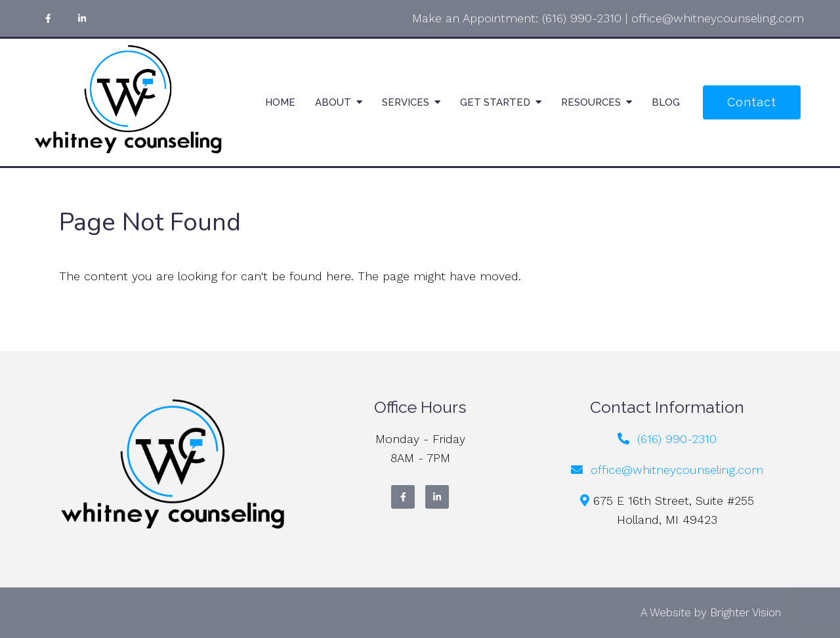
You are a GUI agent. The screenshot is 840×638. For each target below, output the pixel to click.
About (333, 102)
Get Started (495, 102)
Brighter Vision (745, 612)
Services (406, 102)
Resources (591, 102)
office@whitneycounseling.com (718, 18)
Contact (752, 102)
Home (280, 102)
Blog (666, 102)
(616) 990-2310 (582, 18)
